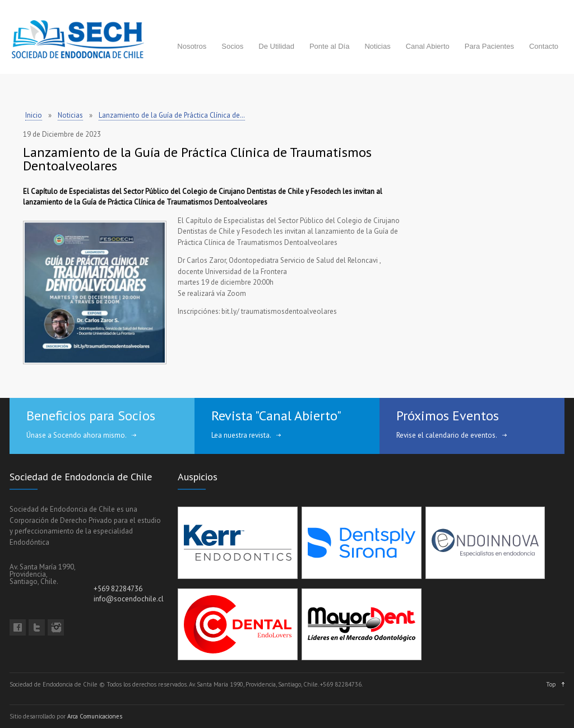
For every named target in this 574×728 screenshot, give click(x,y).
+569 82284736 (118, 589)
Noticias (377, 46)
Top (551, 684)
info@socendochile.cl (129, 599)
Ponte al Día (330, 46)
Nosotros (192, 46)
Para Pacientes (489, 46)
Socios (232, 46)
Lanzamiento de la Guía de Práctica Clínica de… (172, 115)
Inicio (34, 115)
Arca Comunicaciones (95, 716)
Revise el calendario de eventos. (447, 435)
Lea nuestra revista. (241, 435)
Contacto (544, 46)
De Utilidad (276, 46)
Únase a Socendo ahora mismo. (77, 435)
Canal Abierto (428, 46)
